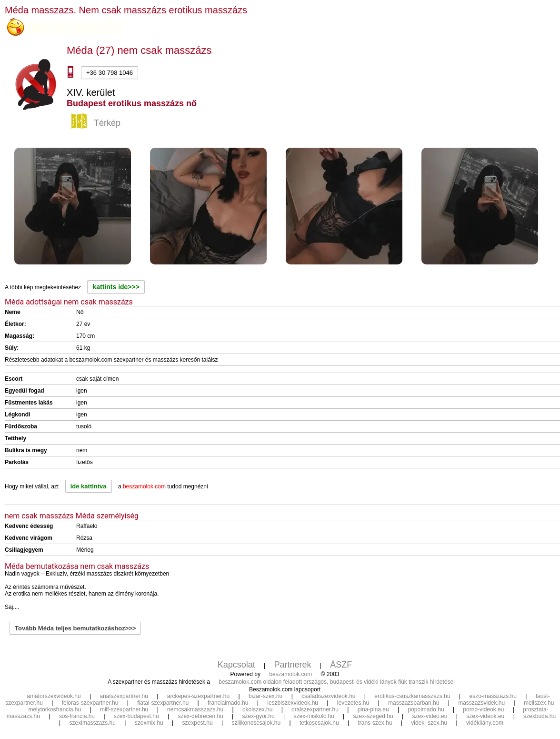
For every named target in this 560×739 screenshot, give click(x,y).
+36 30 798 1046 (110, 73)
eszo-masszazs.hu (493, 696)
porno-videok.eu (483, 709)
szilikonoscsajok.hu (256, 723)
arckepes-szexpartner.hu (198, 696)
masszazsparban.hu (414, 703)
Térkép (97, 123)
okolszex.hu (257, 709)
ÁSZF (341, 665)
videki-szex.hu (429, 723)
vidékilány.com (485, 723)
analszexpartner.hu (124, 696)
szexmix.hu (149, 723)
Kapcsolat (236, 665)
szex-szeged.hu (373, 716)
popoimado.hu (426, 709)
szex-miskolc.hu (314, 716)
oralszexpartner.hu (315, 709)
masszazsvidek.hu (481, 703)
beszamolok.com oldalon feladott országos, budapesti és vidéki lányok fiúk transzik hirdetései (337, 682)
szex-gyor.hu (259, 716)
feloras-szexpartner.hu (90, 703)
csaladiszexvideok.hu (328, 696)
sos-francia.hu (77, 716)
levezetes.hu (353, 703)
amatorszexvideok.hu (54, 696)
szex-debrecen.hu (200, 716)
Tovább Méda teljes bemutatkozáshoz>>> (75, 628)
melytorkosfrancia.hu (55, 709)
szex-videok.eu (485, 716)
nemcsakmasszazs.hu (195, 709)
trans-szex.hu (375, 723)
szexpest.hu (198, 723)
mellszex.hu (539, 703)
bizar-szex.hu (265, 696)
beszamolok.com (290, 674)
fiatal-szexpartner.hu (163, 703)
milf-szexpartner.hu (124, 709)
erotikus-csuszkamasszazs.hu (412, 696)
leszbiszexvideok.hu (293, 703)
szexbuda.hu (540, 716)
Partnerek (293, 665)
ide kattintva (89, 486)
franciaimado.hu (228, 703)
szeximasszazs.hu (93, 723)
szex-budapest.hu (136, 716)
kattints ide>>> (116, 287)
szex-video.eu (430, 716)
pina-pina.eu (373, 709)
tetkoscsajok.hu (319, 723)
